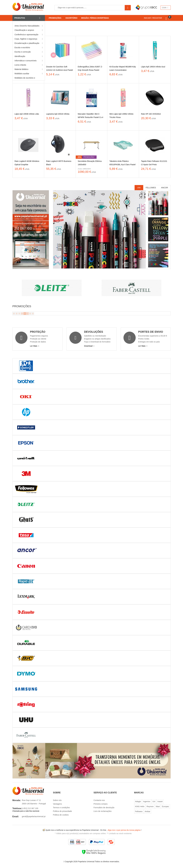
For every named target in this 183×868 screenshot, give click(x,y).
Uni (139, 188)
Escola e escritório (22, 48)
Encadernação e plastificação (27, 43)
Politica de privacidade (62, 811)
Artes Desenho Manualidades (27, 26)
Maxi (158, 806)
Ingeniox (147, 801)
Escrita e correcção (23, 52)
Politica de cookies (61, 815)
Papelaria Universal (86, 862)
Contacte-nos (99, 800)
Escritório (71, 18)
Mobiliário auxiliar (22, 74)
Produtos (20, 18)
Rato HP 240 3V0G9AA (151, 114)
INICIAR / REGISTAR (153, 18)
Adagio (138, 801)
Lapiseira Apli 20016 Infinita (58, 114)
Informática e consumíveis (26, 61)
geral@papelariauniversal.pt (34, 816)
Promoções (55, 18)
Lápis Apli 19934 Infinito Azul (153, 67)
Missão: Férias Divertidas (95, 18)
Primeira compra (101, 804)
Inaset (160, 801)
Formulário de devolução (104, 808)
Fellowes (151, 188)
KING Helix (140, 806)
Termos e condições (61, 808)
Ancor (165, 188)
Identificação (20, 56)
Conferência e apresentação (27, 35)
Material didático (22, 69)
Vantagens (57, 804)
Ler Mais (35, 346)
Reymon (150, 806)
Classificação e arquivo (24, 30)
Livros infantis (20, 65)
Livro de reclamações (103, 811)
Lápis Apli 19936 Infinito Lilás (27, 114)
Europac (165, 806)
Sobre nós (57, 800)
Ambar (147, 811)
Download (89, 346)
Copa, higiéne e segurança (26, 39)
